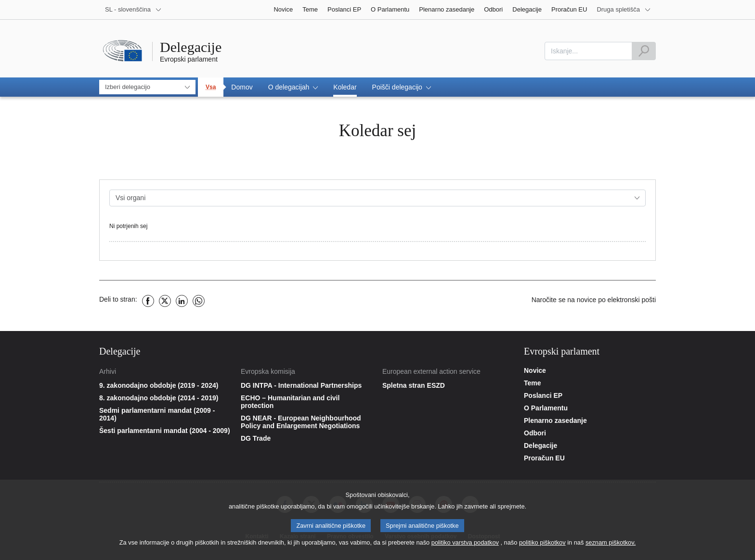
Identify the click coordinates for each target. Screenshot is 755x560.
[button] (293, 87)
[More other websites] (624, 10)
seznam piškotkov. (611, 545)
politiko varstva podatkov (465, 545)
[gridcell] (377, 231)
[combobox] (588, 51)
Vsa (211, 87)
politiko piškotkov (542, 545)
